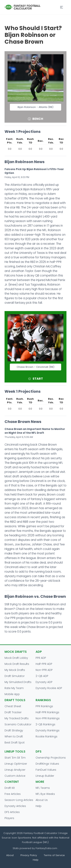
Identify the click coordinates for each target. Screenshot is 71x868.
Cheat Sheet (13, 706)
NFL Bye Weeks (45, 794)
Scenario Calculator (18, 724)
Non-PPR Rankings (48, 718)
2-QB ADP (42, 676)
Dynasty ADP (44, 682)
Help (39, 806)
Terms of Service (54, 855)
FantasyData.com (47, 848)
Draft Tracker (13, 712)
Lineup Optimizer (16, 764)
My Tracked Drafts (17, 718)
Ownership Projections (51, 758)
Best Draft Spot (15, 743)
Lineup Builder (45, 776)
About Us (42, 800)
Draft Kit (10, 788)
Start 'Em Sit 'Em (15, 758)
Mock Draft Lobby (16, 658)
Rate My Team (14, 688)
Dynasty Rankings (48, 730)
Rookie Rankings (46, 736)
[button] (62, 7)
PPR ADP (41, 658)
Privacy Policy (29, 855)
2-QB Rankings (45, 724)
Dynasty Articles (15, 806)
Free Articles (13, 794)
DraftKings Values (47, 764)
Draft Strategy (14, 730)
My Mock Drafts (15, 670)
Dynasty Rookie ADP (49, 688)
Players (9, 818)
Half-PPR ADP (44, 664)
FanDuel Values (46, 770)
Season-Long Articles (19, 800)
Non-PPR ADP (44, 670)
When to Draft (14, 736)
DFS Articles (12, 812)
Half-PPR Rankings (47, 712)
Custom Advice (15, 776)
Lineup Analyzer (15, 770)
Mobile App (12, 694)
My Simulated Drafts (18, 682)
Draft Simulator (15, 676)
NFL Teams (43, 788)
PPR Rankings (44, 706)
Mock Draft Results (17, 664)
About (10, 855)
